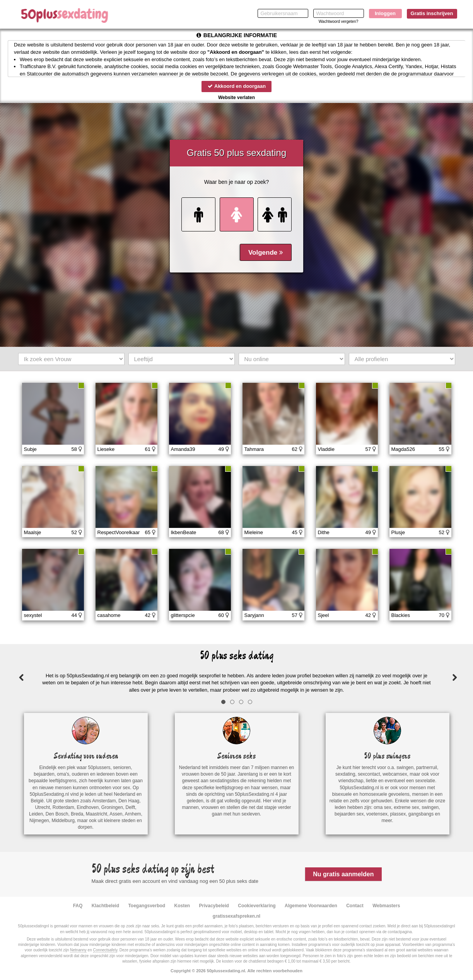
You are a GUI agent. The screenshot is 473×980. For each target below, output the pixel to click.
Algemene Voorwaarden (311, 906)
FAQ (78, 906)
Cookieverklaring (257, 906)
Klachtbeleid (105, 906)
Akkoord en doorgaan (236, 86)
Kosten (182, 906)
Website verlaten (236, 98)
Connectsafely (105, 950)
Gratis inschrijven (432, 13)
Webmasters (386, 906)
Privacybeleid (214, 906)
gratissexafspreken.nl (236, 916)
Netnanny (78, 950)
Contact (355, 906)
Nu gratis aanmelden (343, 874)
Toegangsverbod (147, 906)
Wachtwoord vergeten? (338, 21)
